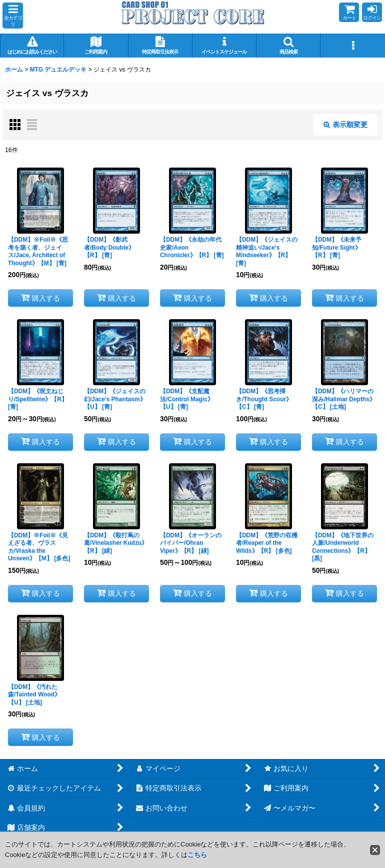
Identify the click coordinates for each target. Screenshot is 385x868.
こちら (197, 855)
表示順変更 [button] (345, 125)
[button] (13, 16)
